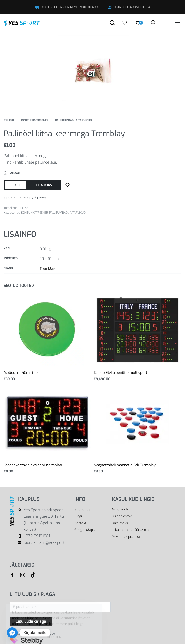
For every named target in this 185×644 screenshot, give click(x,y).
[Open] (125, 23)
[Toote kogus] (16, 185)
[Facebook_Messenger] (12, 633)
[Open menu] (178, 23)
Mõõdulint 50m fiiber (21, 373)
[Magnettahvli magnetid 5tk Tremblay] (138, 422)
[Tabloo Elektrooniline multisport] (138, 330)
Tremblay (47, 269)
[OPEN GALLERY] (92, 71)
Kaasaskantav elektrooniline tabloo (33, 465)
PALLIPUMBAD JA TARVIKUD (73, 120)
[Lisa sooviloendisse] (67, 185)
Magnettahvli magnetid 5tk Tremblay (125, 465)
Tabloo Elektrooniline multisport (121, 373)
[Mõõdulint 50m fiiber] (47, 330)
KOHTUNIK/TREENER (35, 120)
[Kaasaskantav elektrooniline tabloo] (47, 422)
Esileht (9, 120)
